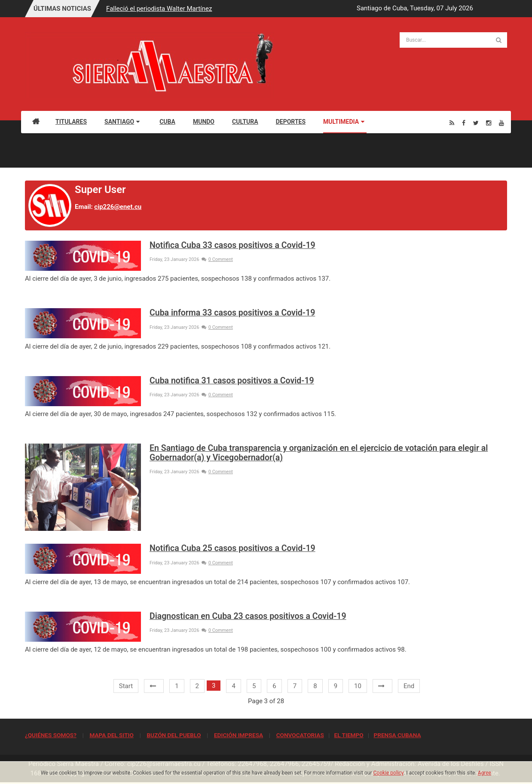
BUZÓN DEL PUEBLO (174, 735)
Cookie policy (389, 773)
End (409, 686)
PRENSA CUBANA (397, 735)
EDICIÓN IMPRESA (238, 735)
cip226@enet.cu (118, 207)
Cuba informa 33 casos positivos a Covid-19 (232, 313)
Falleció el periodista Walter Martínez (159, 9)
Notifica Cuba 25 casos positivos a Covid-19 (232, 548)
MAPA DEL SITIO (111, 735)
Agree (485, 773)
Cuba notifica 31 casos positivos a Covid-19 (232, 381)
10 (358, 686)
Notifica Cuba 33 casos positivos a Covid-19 (232, 245)
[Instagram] (489, 123)
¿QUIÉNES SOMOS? (51, 735)
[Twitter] (476, 123)
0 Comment (217, 259)
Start (126, 686)
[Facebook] (464, 123)
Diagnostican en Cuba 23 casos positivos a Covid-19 (248, 616)
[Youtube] (501, 123)
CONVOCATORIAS (300, 735)
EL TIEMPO (349, 735)
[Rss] (452, 123)
